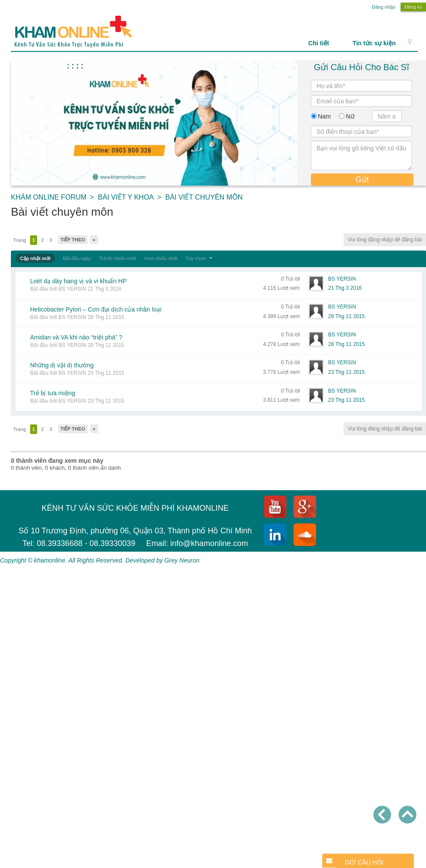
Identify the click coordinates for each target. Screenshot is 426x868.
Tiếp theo (73, 240)
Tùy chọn (200, 258)
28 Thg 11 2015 (347, 316)
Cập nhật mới (35, 258)
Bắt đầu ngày (77, 258)
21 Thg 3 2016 (345, 288)
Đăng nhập (384, 7)
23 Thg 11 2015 (347, 372)
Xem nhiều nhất (161, 258)
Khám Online (409, 499)
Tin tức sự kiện (374, 43)
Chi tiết (323, 43)
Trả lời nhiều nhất (118, 258)
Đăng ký (413, 7)
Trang (20, 240)
